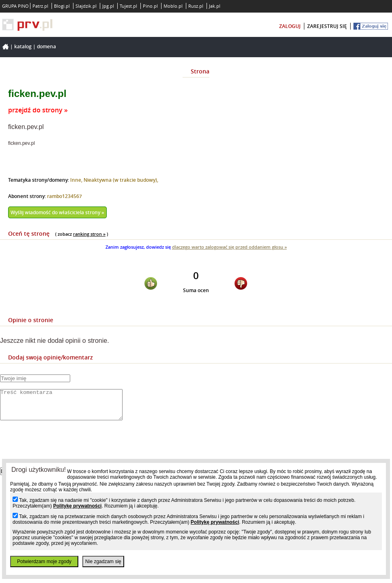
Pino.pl (150, 6)
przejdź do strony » (38, 110)
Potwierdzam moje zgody (44, 561)
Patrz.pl (40, 6)
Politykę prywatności (77, 506)
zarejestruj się (327, 26)
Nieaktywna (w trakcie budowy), (121, 180)
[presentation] (62, 451)
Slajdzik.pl (86, 6)
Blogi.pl (62, 6)
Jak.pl (215, 6)
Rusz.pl (196, 6)
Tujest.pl (128, 6)
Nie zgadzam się (103, 561)
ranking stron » (89, 234)
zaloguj (290, 26)
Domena (46, 46)
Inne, (77, 180)
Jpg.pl (108, 6)
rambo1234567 (65, 196)
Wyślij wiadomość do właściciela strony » (57, 212)
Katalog (23, 46)
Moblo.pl (173, 6)
